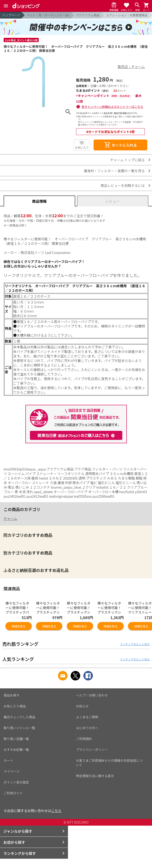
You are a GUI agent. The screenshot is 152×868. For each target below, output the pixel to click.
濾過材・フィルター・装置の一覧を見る (114, 171)
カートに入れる (121, 145)
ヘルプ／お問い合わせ (92, 695)
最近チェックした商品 (19, 717)
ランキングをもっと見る (135, 644)
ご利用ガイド (13, 793)
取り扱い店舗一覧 (16, 739)
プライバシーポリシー (92, 750)
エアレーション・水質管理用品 (127, 15)
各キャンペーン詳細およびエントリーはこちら (112, 107)
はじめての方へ (87, 728)
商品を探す (12, 695)
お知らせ (82, 706)
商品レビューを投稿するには (123, 185)
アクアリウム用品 (88, 15)
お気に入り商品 (15, 706)
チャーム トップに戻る (127, 160)
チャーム (10, 518)
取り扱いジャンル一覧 (19, 728)
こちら (56, 811)
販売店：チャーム (131, 66)
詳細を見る (19, 626)
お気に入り (82, 147)
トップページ (11, 15)
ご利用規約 (84, 739)
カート (8, 760)
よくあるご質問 (87, 717)
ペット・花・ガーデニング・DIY (48, 15)
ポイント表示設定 (16, 782)
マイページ (12, 771)
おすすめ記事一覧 (16, 750)
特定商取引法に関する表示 (95, 776)
